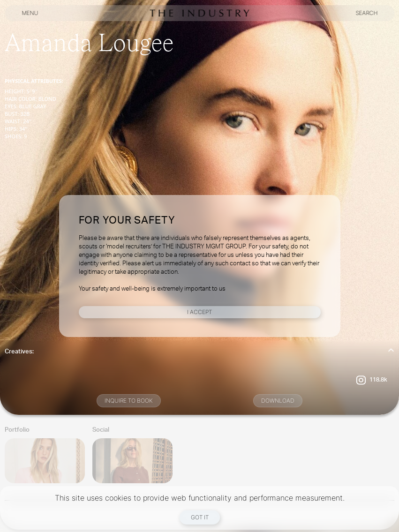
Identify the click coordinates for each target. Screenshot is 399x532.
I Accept (199, 312)
